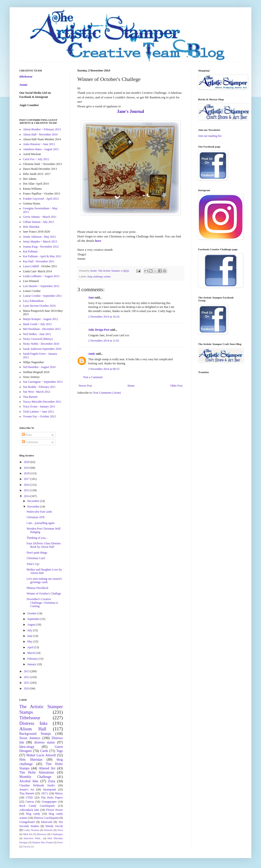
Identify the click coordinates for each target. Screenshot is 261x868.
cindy (92, 354)
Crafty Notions (31, 830)
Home (131, 386)
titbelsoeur (26, 77)
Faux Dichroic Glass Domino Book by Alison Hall (44, 545)
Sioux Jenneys (30, 738)
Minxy (59, 793)
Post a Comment (93, 377)
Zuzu (52, 781)
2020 (27, 462)
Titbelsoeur (30, 718)
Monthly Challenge (35, 777)
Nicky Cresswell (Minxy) (38, 339)
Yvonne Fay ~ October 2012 (39, 416)
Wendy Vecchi (54, 826)
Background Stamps (35, 734)
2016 (27, 485)
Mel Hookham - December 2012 (42, 329)
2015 (27, 490)
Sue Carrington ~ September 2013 (43, 382)
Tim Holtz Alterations (37, 772)
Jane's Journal (131, 111)
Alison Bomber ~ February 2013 (42, 129)
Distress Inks (33, 723)
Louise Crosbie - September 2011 (42, 296)
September (34, 619)
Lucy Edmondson (33, 301)
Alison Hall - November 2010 (40, 134)
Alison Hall (33, 729)
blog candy (33, 814)
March (31, 653)
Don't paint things (37, 553)
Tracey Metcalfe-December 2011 (42, 402)
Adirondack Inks (29, 810)
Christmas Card (36, 558)
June (30, 636)
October (32, 613)
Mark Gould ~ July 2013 (37, 324)
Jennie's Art (27, 790)
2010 (27, 688)
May (30, 641)
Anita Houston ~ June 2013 (39, 144)
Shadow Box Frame (43, 842)
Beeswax (42, 834)
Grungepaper (49, 802)
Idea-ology (27, 747)
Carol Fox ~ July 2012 (36, 159)
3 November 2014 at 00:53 (104, 369)
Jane (91, 297)
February (33, 659)
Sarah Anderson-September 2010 (42, 349)
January (32, 664)
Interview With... (33, 838)
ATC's (45, 793)
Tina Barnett (30, 397)
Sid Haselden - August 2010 (39, 367)
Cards (44, 751)
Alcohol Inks (29, 781)
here (98, 241)
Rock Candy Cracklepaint (37, 806)
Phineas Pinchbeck (37, 588)
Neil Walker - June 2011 (37, 334)
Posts (27, 435)
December (34, 501)
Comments (30, 442)
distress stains (45, 742)
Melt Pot (28, 834)
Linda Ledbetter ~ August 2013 (41, 276)
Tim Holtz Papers (52, 798)
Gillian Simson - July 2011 (39, 222)
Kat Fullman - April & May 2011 (42, 256)
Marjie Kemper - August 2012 (40, 319)
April (31, 647)
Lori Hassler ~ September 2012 (41, 286)
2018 (27, 473)
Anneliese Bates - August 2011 (41, 149)
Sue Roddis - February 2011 (39, 387)
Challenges (57, 834)
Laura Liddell (31, 266)
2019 (27, 468)
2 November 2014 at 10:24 (104, 317)
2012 (27, 677)
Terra (60, 830)
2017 (27, 479)
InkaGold (47, 822)
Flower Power (54, 810)
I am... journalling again (40, 523)
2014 (27, 496)
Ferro (60, 842)
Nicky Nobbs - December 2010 (41, 344)
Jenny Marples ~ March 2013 (40, 242)
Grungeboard (27, 822)
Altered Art (47, 768)
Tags (60, 751)
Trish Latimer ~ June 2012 (38, 412)
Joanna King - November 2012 (41, 247)
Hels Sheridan (31, 227)
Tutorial (27, 847)
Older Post (176, 386)
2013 (27, 671)
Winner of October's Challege (44, 594)
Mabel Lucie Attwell (41, 755)
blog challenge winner (99, 276)
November (34, 507)
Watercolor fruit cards (39, 512)
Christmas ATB (36, 517)
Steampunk (50, 790)
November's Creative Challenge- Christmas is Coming (42, 603)
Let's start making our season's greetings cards (44, 580)
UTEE (29, 798)
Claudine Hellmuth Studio (37, 785)
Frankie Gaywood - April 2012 (41, 199)
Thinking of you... (37, 538)
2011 (27, 683)
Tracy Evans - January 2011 (39, 407)
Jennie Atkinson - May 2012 (39, 237)
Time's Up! (33, 564)
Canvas (30, 802)
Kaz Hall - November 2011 (39, 261)
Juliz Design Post (99, 330)
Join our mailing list (210, 136)
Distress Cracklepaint (46, 818)
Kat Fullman (30, 251)
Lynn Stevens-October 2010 (39, 306)
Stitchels (48, 830)
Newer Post (85, 386)
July (30, 630)
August (32, 625)
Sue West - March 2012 (37, 392)
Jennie (23, 85)
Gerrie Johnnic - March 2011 (40, 217)
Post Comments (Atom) (107, 393)
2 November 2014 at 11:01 (104, 341)
